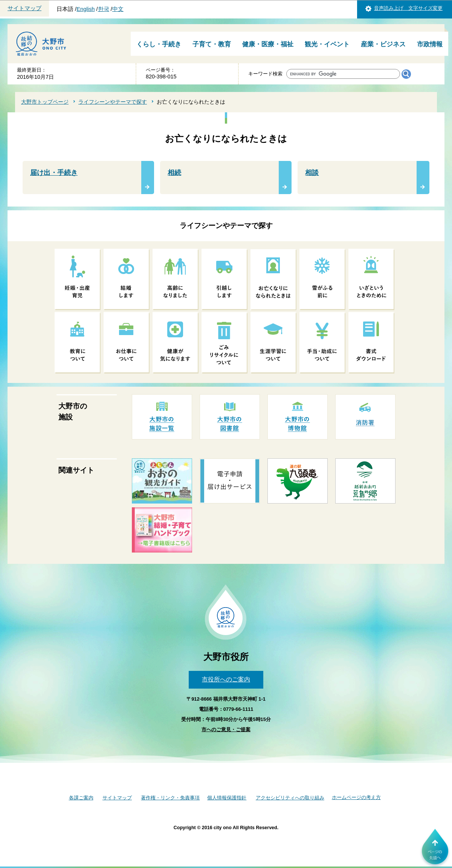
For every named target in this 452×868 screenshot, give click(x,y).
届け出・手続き (54, 173)
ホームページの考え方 (356, 797)
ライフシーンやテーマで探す (113, 102)
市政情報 (430, 44)
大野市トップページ (45, 102)
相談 (312, 173)
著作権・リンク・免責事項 (170, 798)
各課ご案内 (81, 798)
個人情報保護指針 (227, 798)
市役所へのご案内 (226, 679)
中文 (118, 9)
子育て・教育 (212, 44)
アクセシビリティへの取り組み (290, 798)
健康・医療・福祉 (268, 44)
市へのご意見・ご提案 (226, 729)
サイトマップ (24, 8)
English (86, 9)
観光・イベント (327, 44)
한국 (104, 9)
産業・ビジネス (383, 44)
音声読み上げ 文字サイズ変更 (408, 8)
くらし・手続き (159, 44)
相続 (174, 173)
